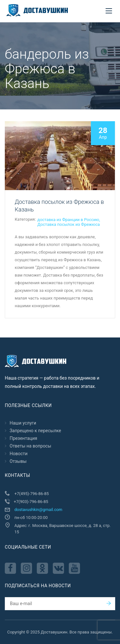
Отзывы (18, 461)
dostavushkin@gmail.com (38, 510)
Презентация (23, 438)
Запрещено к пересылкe (35, 431)
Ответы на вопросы (30, 446)
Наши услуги (23, 423)
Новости (19, 454)
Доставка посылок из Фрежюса (69, 224)
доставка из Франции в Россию (68, 220)
